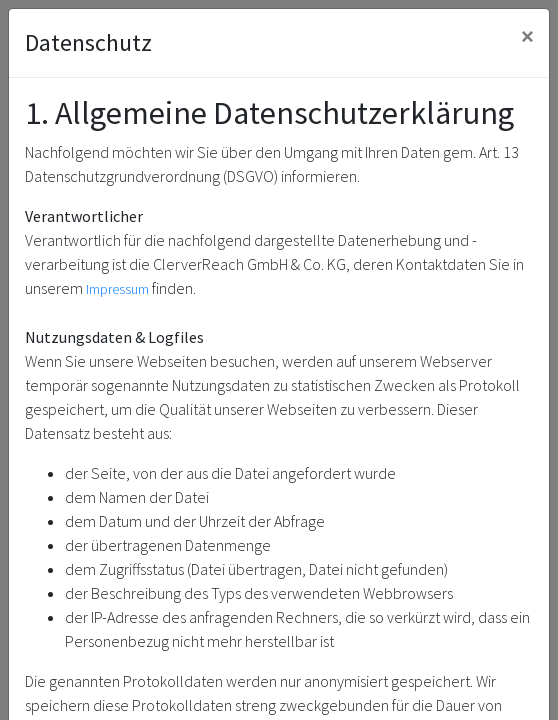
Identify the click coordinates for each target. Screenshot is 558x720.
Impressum (117, 289)
